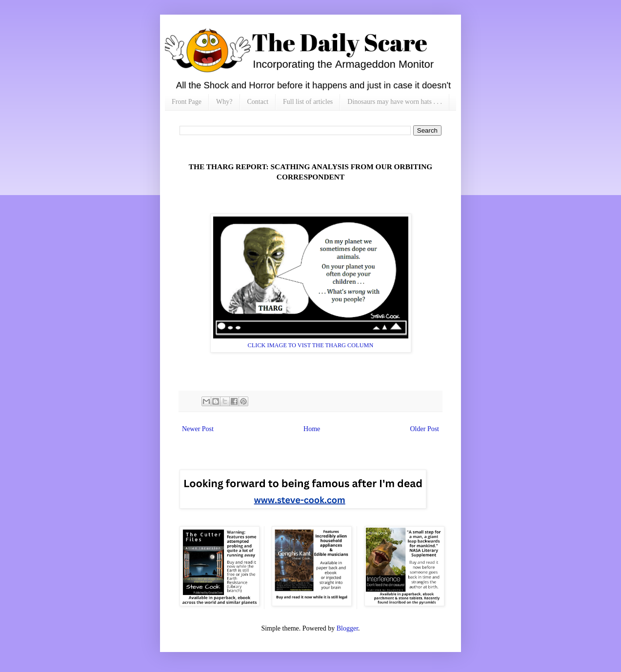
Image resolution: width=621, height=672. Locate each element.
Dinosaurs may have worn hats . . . (395, 102)
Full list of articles (308, 102)
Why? (224, 102)
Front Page (187, 102)
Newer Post (198, 429)
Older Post (425, 429)
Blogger (347, 628)
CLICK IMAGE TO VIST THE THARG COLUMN (311, 345)
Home (312, 429)
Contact (258, 102)
